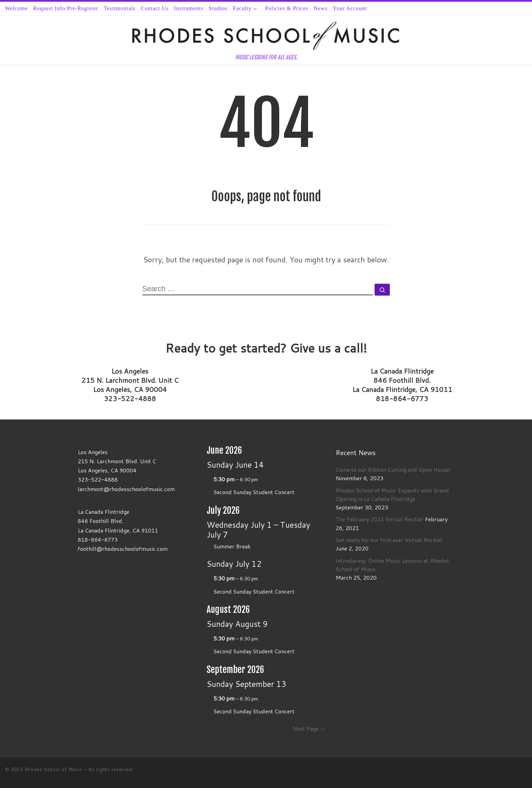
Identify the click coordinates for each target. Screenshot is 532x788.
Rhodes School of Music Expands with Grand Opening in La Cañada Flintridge (392, 494)
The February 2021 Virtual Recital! (379, 519)
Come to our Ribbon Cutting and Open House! (393, 470)
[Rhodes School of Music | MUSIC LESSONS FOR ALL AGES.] (266, 35)
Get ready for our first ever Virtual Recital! (389, 540)
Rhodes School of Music (53, 769)
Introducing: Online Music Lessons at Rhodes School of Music (392, 565)
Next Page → (309, 728)
